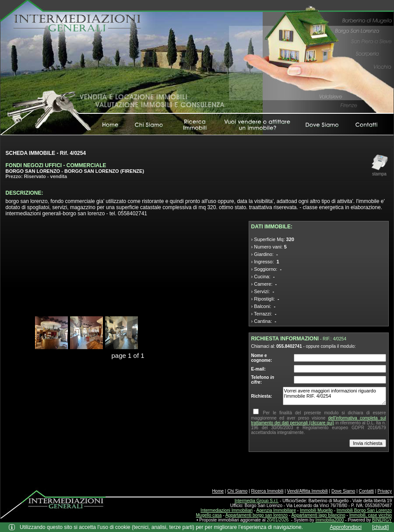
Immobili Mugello (316, 510)
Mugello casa (209, 515)
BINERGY (382, 520)
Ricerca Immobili (267, 491)
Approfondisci (346, 527)
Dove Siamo (343, 491)
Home (218, 491)
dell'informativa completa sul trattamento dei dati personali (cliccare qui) (319, 420)
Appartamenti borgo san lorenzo (257, 515)
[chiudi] (380, 527)
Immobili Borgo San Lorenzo (364, 510)
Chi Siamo (237, 491)
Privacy (385, 491)
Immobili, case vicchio (371, 515)
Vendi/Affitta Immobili (308, 491)
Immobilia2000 (329, 520)
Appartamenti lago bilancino (318, 515)
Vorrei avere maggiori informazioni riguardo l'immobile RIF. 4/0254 (334, 396)
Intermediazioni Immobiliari (227, 510)
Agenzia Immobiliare (276, 510)
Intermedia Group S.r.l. (257, 501)
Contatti (366, 491)
